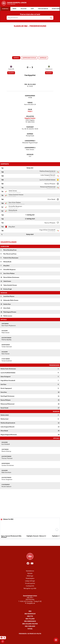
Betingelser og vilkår (30, 588)
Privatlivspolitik (30, 583)
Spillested (30, 116)
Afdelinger (30, 576)
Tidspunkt (30, 127)
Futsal (30, 629)
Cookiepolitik (30, 586)
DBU (30, 611)
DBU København (30, 621)
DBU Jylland (30, 619)
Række (30, 103)
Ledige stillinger (30, 581)
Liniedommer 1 (30, 141)
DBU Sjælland (30, 626)
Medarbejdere (30, 578)
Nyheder (30, 573)
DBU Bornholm (30, 614)
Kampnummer (30, 96)
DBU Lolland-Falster (30, 624)
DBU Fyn (30, 616)
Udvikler (30, 155)
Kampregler (43, 58)
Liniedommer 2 (30, 148)
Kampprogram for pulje (29, 58)
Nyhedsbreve (30, 571)
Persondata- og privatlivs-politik (30, 634)
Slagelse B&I (11, 69)
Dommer (30, 134)
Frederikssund (49, 69)
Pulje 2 (30, 111)
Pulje (30, 110)
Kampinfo (16, 58)
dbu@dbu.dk (31, 603)
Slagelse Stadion (30, 118)
